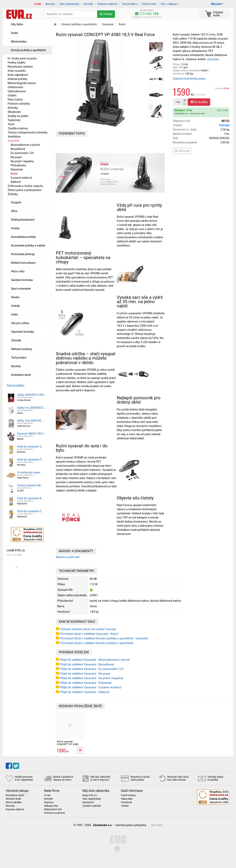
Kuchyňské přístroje (23, 254)
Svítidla (15, 306)
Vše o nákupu (169, 4)
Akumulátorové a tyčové (25, 145)
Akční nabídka (14, 802)
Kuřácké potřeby (18, 79)
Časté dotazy (128, 795)
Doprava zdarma (108, 4)
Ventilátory (14, 137)
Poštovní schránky (19, 104)
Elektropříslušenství (23, 220)
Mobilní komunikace (23, 263)
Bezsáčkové (18, 149)
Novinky (50, 4)
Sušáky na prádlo (18, 116)
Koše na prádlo (17, 71)
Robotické (17, 169)
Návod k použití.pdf (68, 557)
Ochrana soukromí (54, 813)
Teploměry (14, 120)
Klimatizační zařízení (20, 67)
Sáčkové (16, 182)
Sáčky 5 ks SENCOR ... (31, 421)
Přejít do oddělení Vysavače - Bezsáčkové (87, 664)
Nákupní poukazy (21, 349)
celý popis (213, 59)
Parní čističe (15, 100)
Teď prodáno (130, 4)
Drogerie (16, 202)
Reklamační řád (53, 809)
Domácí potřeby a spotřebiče (28, 50)
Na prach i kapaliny (22, 161)
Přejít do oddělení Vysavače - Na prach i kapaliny (92, 678)
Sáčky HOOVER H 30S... (31, 395)
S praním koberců (21, 178)
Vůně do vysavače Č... (30, 459)
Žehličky (13, 194)
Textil (11, 124)
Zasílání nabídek (92, 806)
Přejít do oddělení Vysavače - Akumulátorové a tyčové (95, 660)
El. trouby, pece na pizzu (22, 58)
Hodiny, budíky (16, 63)
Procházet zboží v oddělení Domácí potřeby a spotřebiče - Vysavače (104, 638)
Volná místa (149, 4)
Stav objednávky (69, 4)
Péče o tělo (18, 271)
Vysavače (13, 141)
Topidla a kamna (18, 128)
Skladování (14, 112)
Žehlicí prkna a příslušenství (25, 190)
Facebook (126, 802)
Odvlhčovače (15, 87)
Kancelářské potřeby (23, 237)
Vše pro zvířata (20, 323)
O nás (47, 795)
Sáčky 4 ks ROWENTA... (31, 408)
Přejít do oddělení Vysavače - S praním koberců (91, 687)
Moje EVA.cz (90, 795)
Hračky (15, 228)
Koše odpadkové (18, 75)
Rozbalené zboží (21, 375)
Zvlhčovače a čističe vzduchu (25, 186)
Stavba (15, 297)
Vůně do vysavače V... (30, 447)
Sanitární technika (22, 280)
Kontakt (89, 4)
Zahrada (16, 340)
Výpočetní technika (23, 332)
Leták (38, 4)
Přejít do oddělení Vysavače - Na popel (85, 674)
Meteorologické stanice (22, 83)
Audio (14, 33)
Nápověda (127, 799)
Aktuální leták (13, 799)
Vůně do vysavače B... (30, 498)
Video (14, 314)
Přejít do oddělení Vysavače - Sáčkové (85, 692)
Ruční (14, 174)
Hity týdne (17, 24)
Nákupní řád (51, 806)
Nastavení (88, 802)
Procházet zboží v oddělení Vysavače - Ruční (89, 634)
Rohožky (13, 108)
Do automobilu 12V (22, 153)
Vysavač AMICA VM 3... (31, 434)
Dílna (14, 211)
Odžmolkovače (17, 91)
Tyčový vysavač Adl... (30, 485)
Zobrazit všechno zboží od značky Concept (88, 629)
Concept (224, 125)
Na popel (16, 157)
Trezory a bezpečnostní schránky (28, 132)
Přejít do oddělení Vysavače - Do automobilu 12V (92, 669)
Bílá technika (19, 42)
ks (178, 102)
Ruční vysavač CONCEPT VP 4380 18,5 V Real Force (68, 744)
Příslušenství (18, 165)
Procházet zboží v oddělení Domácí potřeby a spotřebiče (97, 643)
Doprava (222, 88)
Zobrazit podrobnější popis (189, 79)
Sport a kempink (21, 289)
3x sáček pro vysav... (30, 472)
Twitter (125, 806)
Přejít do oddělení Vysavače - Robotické (86, 683)
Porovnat (182, 151)
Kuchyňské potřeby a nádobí (28, 246)
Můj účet (216, 4)
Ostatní (12, 95)
